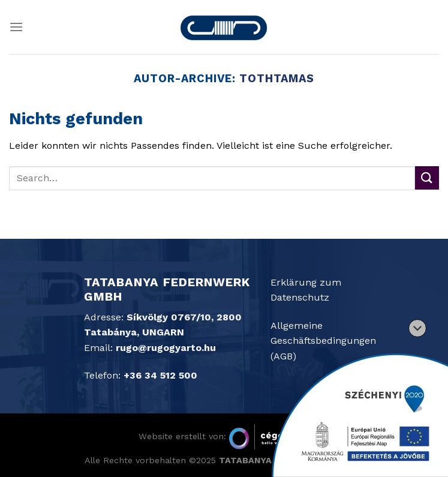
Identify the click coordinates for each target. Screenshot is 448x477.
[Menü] (16, 27)
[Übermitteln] (427, 178)
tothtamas (276, 78)
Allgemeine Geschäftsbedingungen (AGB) (323, 341)
